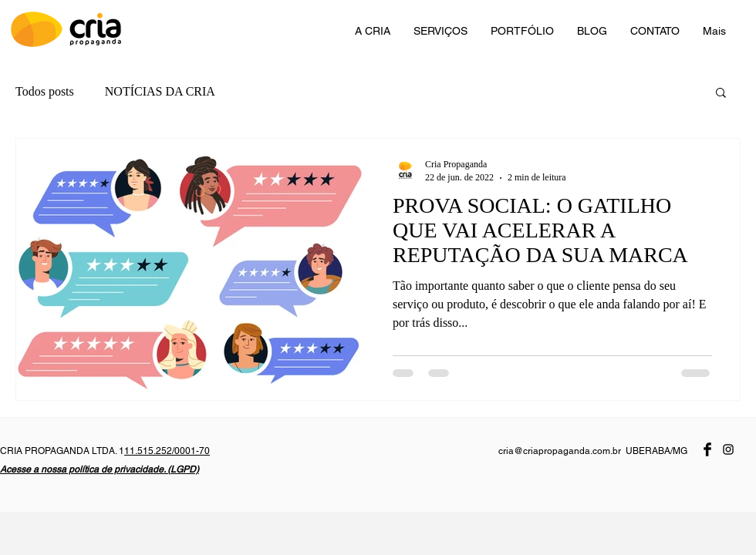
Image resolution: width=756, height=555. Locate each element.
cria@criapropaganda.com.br (560, 451)
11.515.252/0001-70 (167, 451)
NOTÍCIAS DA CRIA (160, 91)
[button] (721, 94)
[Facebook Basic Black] (707, 449)
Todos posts (45, 91)
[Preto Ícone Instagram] (728, 449)
